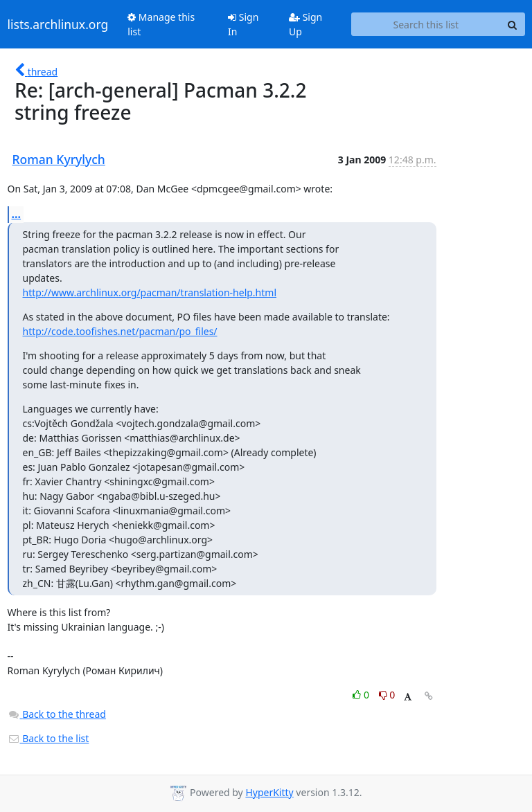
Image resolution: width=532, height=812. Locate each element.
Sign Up (305, 24)
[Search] (513, 24)
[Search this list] (426, 24)
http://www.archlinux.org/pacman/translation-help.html (150, 292)
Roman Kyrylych (59, 159)
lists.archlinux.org (58, 24)
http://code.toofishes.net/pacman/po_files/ (120, 331)
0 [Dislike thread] (387, 695)
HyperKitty (269, 792)
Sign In (243, 24)
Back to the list (48, 738)
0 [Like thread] (362, 695)
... (17, 214)
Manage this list (161, 24)
